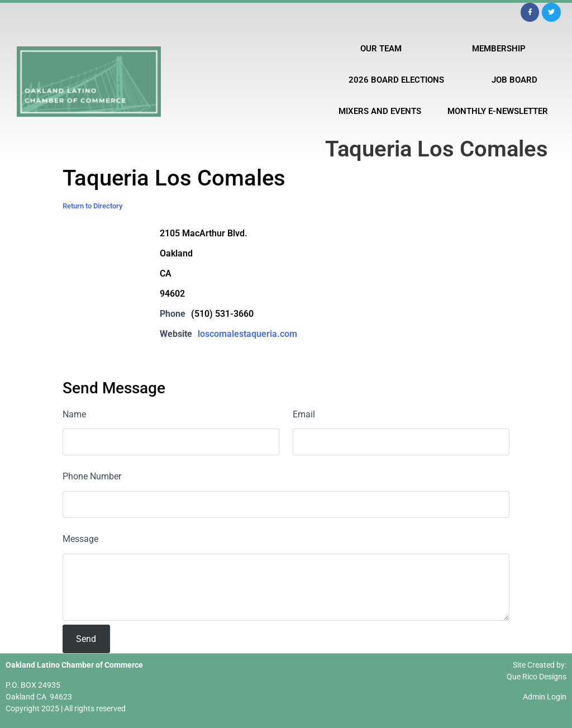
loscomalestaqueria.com (247, 334)
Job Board (514, 80)
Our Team (381, 49)
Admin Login (545, 697)
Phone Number (92, 476)
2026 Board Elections (396, 80)
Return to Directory (92, 206)
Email (304, 414)
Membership (499, 49)
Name (74, 414)
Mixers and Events (380, 111)
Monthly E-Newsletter (498, 111)
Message (80, 539)
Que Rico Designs (537, 677)
